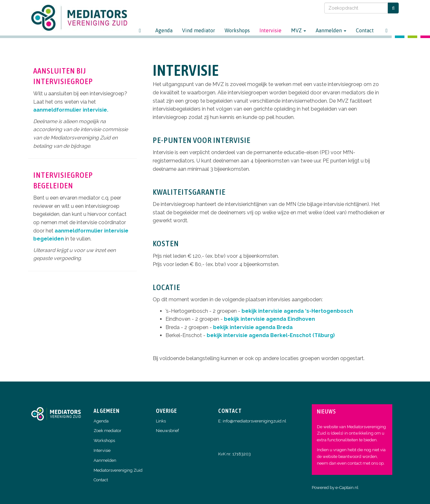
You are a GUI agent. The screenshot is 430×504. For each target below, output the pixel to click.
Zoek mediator (107, 431)
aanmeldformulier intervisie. (71, 110)
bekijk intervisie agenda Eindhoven (269, 319)
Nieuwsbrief (167, 431)
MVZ (299, 30)
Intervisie (270, 30)
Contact (365, 30)
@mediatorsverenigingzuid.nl (254, 421)
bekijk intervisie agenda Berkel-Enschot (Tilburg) (271, 335)
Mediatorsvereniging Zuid (118, 470)
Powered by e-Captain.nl (335, 488)
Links (161, 421)
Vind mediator (199, 30)
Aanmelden (331, 30)
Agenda (164, 30)
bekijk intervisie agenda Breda (253, 327)
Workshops (237, 30)
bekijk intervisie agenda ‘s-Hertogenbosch (297, 311)
